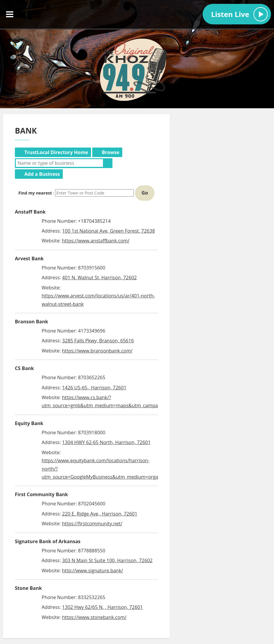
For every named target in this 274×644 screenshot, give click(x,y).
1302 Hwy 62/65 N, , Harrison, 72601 (102, 607)
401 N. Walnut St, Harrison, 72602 (100, 278)
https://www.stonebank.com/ (94, 617)
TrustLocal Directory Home (56, 152)
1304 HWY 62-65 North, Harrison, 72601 (106, 442)
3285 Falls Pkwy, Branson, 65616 (98, 341)
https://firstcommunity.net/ (92, 524)
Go (145, 193)
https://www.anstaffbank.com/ (96, 241)
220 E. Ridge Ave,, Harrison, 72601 (100, 514)
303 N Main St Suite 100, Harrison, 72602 (107, 560)
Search (108, 163)
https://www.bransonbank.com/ (97, 351)
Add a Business (42, 174)
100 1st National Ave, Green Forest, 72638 (109, 231)
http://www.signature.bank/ (92, 571)
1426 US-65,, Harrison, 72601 (94, 388)
